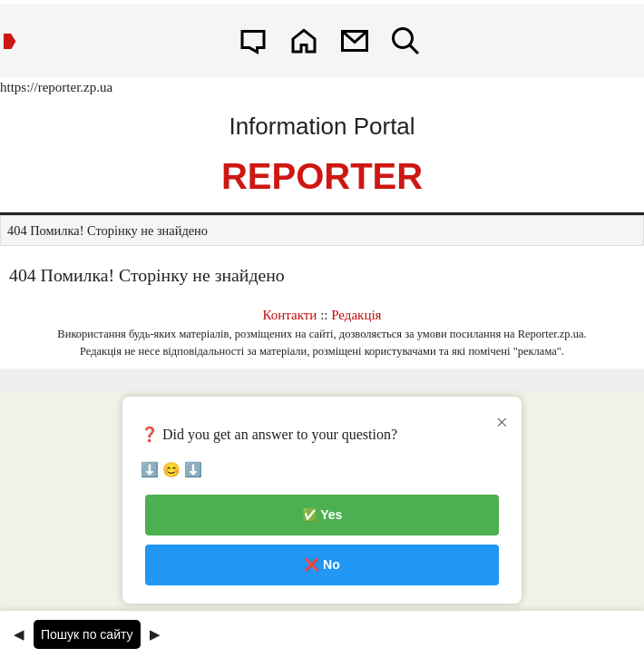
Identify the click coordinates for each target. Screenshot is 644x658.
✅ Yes (322, 515)
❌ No (322, 565)
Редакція (356, 315)
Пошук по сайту (87, 634)
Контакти (290, 315)
